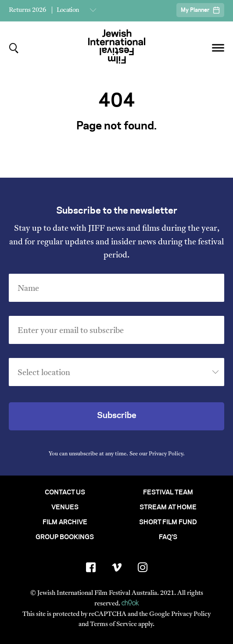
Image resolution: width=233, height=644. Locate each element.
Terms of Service (113, 624)
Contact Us (65, 493)
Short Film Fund (168, 522)
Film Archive (65, 522)
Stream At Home (168, 508)
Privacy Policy (166, 454)
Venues (65, 508)
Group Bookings (65, 537)
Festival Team (168, 493)
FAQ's (168, 537)
